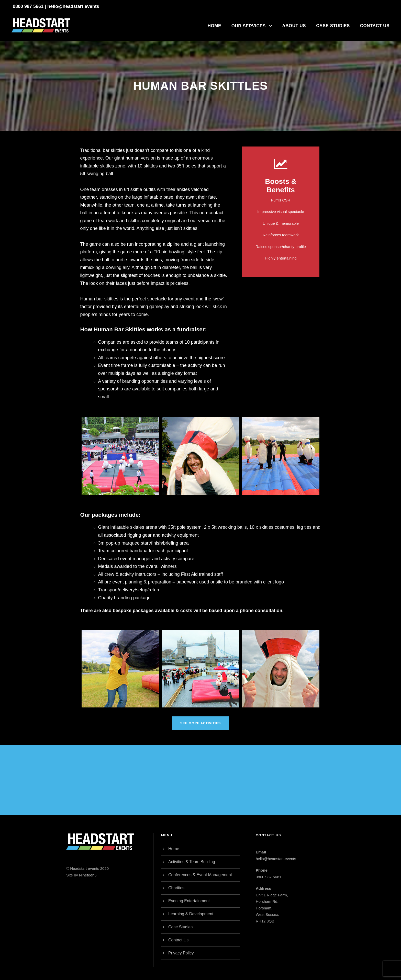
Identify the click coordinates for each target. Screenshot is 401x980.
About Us (294, 26)
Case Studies (333, 26)
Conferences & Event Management (200, 875)
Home (214, 26)
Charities (176, 888)
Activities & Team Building (192, 862)
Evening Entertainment (189, 901)
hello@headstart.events (73, 6)
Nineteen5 (88, 875)
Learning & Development (191, 914)
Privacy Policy (181, 953)
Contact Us (375, 26)
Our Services (249, 26)
